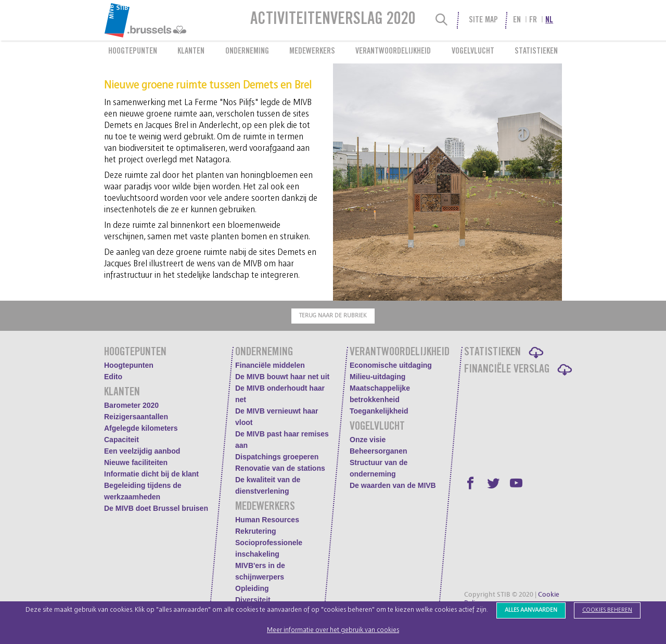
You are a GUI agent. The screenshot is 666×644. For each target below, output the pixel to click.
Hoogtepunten (133, 51)
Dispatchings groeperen (277, 457)
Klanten (191, 51)
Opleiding (252, 588)
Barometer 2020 (131, 405)
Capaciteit (121, 440)
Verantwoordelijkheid (393, 51)
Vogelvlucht (473, 51)
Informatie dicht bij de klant (151, 474)
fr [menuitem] (533, 20)
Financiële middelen (270, 365)
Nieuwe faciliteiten (136, 462)
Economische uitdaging (391, 365)
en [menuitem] (517, 20)
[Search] (442, 20)
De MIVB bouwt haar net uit (282, 377)
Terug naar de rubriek (333, 315)
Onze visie (368, 440)
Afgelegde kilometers (141, 428)
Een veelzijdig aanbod (142, 451)
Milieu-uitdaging (377, 377)
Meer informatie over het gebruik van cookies (333, 630)
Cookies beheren (607, 610)
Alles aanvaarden (531, 610)
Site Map (483, 20)
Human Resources (267, 520)
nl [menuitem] (549, 20)
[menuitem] (171, 20)
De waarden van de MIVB (393, 485)
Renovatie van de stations (280, 468)
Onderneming (247, 51)
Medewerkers (312, 51)
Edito (113, 377)
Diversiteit (253, 600)
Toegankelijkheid (379, 411)
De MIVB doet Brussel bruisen (156, 508)
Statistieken (536, 51)
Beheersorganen (378, 451)
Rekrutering (256, 531)
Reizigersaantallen (136, 417)
